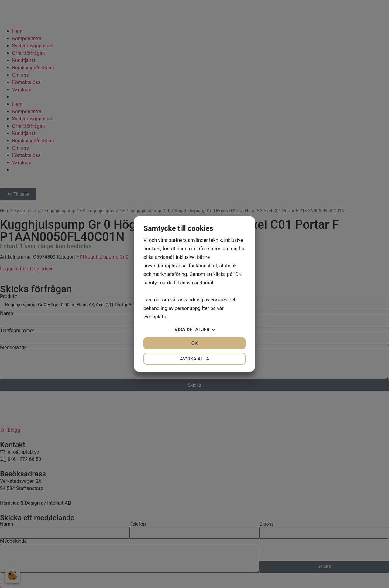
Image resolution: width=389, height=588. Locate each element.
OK (194, 343)
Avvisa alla (195, 359)
